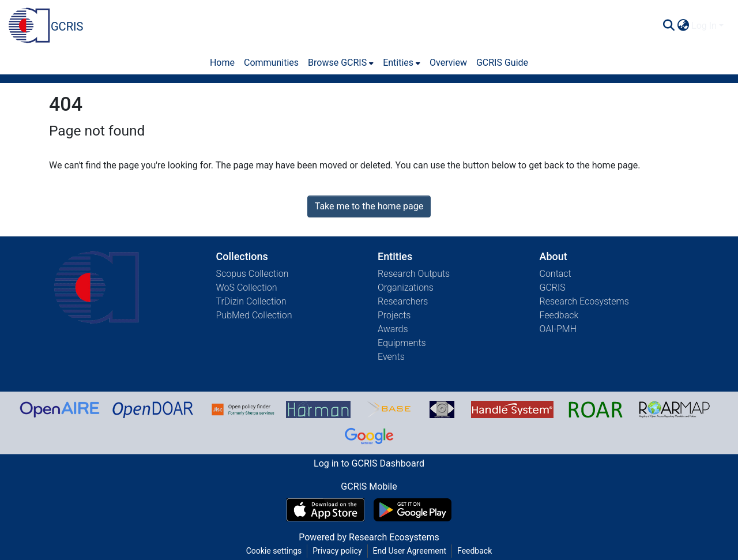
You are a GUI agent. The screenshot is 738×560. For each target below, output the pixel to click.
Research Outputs (414, 274)
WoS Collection (247, 287)
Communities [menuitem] (271, 63)
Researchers (403, 301)
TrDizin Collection (251, 301)
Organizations (406, 287)
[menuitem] (683, 26)
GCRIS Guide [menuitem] (502, 63)
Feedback (559, 315)
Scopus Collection (253, 274)
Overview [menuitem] (448, 63)
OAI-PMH (558, 329)
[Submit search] (669, 26)
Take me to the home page (369, 206)
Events (391, 357)
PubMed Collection (254, 315)
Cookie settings (274, 551)
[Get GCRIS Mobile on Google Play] (413, 510)
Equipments (402, 343)
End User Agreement (410, 551)
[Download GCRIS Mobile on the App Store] (325, 510)
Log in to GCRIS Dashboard (369, 463)
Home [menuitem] (222, 63)
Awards (393, 329)
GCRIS (553, 287)
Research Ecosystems (584, 301)
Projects (394, 315)
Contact (556, 274)
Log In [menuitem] (704, 26)
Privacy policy (337, 551)
